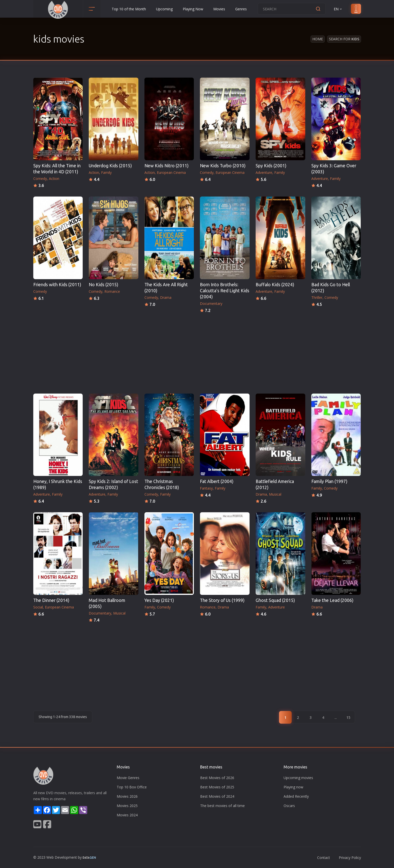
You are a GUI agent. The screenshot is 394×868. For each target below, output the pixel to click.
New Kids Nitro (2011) (166, 166)
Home (318, 39)
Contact (324, 858)
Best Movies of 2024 (217, 796)
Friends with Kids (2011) (57, 285)
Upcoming (164, 9)
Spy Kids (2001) (271, 166)
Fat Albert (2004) (217, 481)
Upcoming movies (298, 778)
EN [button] (338, 9)
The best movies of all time (222, 806)
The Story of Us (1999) (222, 600)
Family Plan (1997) (329, 481)
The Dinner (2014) (51, 600)
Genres (241, 9)
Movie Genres (128, 778)
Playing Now (193, 9)
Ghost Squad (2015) (275, 600)
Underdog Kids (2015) (110, 166)
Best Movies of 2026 (217, 778)
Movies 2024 (127, 815)
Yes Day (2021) (159, 600)
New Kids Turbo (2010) (223, 166)
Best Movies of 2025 (217, 787)
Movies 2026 (127, 796)
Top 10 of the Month (129, 9)
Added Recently (296, 796)
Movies (219, 9)
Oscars (289, 806)
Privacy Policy (350, 858)
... (336, 717)
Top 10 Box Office (132, 787)
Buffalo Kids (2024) (275, 285)
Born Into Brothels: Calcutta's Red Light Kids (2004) (225, 291)
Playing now (293, 787)
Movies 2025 (127, 806)
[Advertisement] (197, 352)
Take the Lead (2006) (332, 600)
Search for (344, 39)
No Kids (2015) (103, 285)
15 (348, 717)
